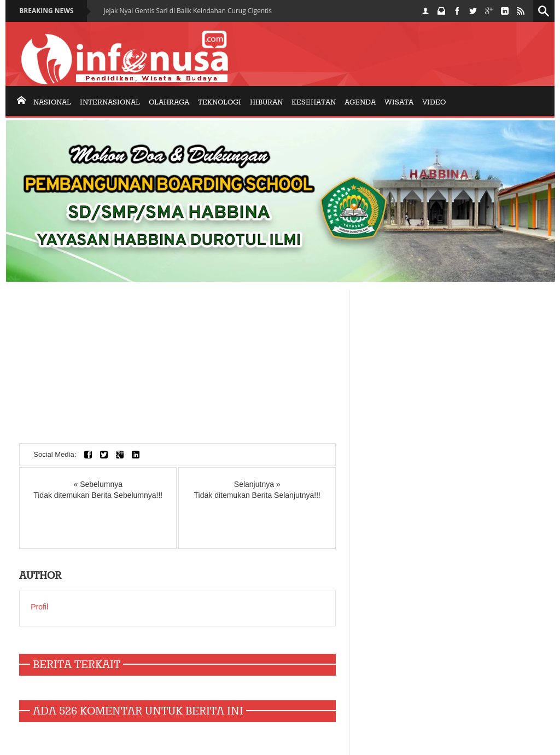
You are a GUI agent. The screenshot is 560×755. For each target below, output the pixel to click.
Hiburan (266, 102)
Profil (39, 607)
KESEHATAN (314, 102)
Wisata (399, 102)
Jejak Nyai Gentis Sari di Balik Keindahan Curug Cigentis (188, 11)
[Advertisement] (177, 367)
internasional (110, 102)
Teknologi (220, 102)
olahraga (169, 102)
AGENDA (360, 102)
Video (434, 102)
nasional (52, 102)
